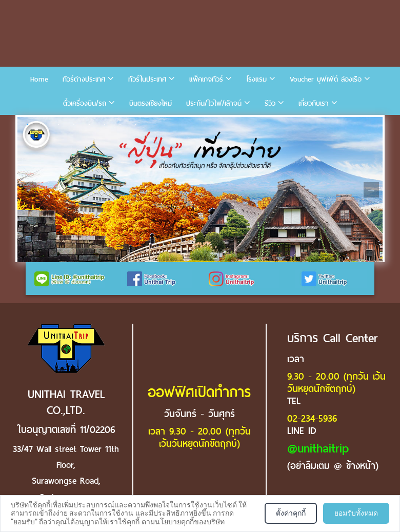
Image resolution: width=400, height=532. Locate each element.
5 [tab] (89, 125)
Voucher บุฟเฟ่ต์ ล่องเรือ (326, 79)
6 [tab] (105, 125)
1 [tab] (28, 125)
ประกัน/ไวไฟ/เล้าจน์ (214, 103)
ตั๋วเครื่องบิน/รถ (85, 103)
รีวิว (270, 103)
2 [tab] (43, 125)
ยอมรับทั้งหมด (356, 513)
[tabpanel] (200, 190)
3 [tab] (58, 125)
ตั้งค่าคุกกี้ (291, 513)
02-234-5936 (312, 418)
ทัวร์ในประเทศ (147, 79)
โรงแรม (256, 79)
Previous (29, 190)
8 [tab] (135, 125)
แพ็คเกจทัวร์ (206, 79)
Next (371, 190)
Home (39, 79)
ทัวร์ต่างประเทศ (84, 79)
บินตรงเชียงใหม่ (151, 103)
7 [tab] (120, 125)
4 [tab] (74, 125)
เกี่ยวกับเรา (314, 103)
